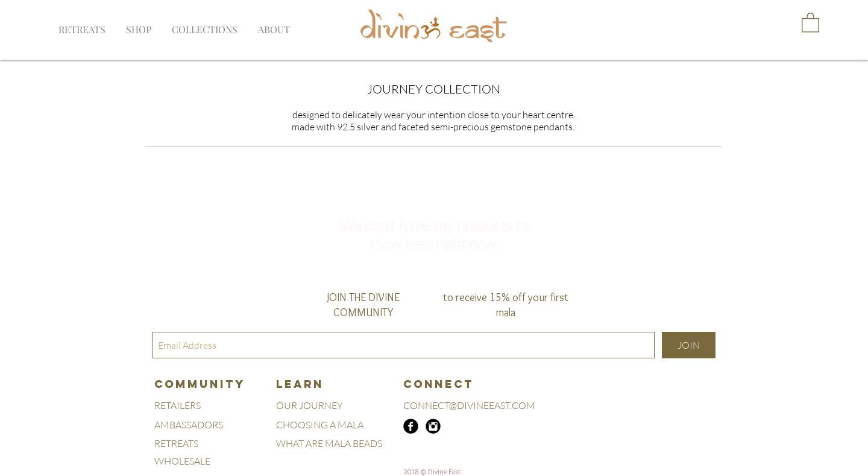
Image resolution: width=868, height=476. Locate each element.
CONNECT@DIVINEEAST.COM (469, 405)
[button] (205, 24)
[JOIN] (689, 345)
